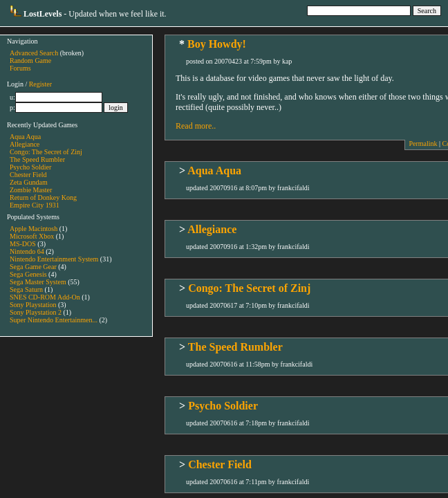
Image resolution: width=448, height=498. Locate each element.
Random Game (30, 61)
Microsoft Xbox (32, 236)
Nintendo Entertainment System (54, 259)
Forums (20, 68)
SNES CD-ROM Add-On (45, 297)
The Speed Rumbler (37, 159)
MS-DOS (23, 244)
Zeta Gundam (29, 182)
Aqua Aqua (25, 137)
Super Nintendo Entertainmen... (54, 320)
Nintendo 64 (27, 251)
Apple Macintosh (34, 229)
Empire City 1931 (35, 205)
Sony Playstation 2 (36, 312)
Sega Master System (38, 282)
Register (40, 84)
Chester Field (28, 175)
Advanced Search (34, 53)
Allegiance (25, 144)
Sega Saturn (26, 289)
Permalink (423, 144)
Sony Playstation (33, 305)
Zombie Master (31, 190)
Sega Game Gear (33, 267)
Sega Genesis (28, 274)
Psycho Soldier (30, 167)
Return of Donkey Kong (43, 197)
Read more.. (196, 126)
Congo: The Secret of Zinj (46, 152)
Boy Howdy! (217, 44)
